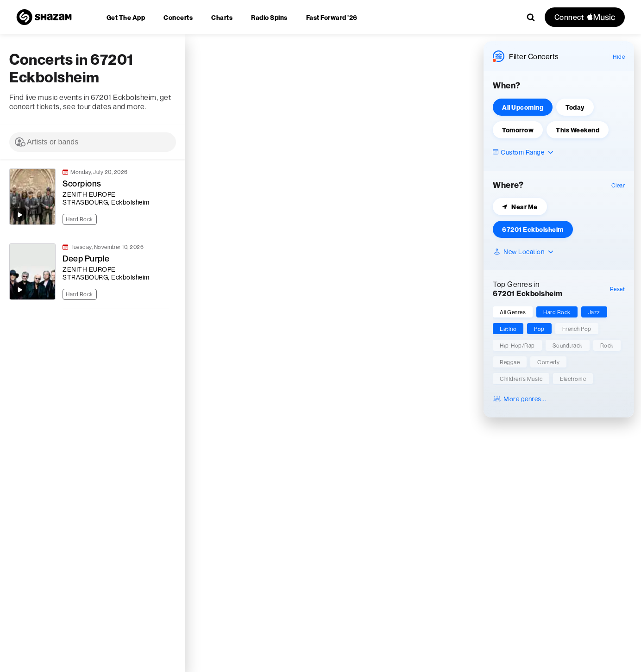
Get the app (126, 17)
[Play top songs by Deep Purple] (19, 290)
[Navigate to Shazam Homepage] (44, 17)
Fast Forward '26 (332, 17)
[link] (88, 197)
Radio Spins (269, 17)
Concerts (178, 17)
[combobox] (93, 142)
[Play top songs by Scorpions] (19, 215)
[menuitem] (126, 17)
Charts (222, 17)
